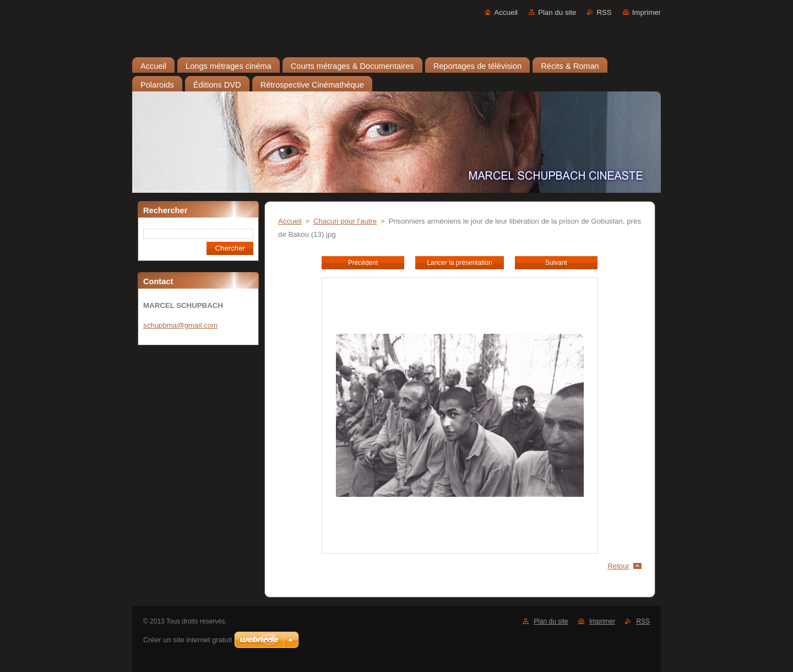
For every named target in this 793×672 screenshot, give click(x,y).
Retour (618, 566)
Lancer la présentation (459, 263)
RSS (604, 12)
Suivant (556, 263)
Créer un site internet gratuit (188, 640)
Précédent (363, 263)
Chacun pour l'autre (345, 221)
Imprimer (647, 12)
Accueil (506, 12)
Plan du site (557, 12)
